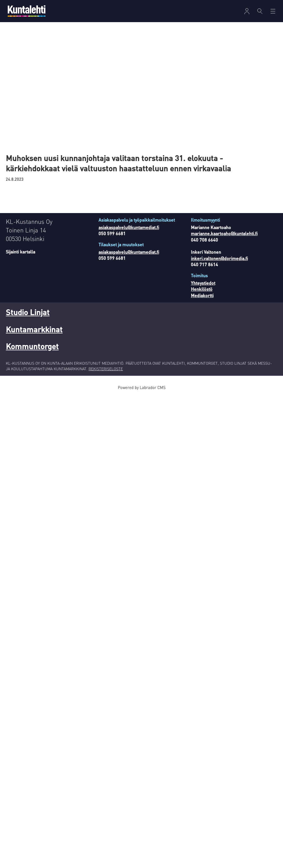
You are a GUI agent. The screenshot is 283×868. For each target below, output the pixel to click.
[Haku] (260, 11)
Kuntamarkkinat (34, 329)
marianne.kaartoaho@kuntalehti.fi (224, 233)
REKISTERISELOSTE (106, 369)
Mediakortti (202, 295)
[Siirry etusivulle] (27, 11)
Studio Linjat (28, 312)
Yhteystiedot (203, 283)
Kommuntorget (32, 346)
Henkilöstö (202, 289)
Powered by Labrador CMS (142, 387)
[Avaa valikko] (247, 11)
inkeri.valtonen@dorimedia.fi (219, 258)
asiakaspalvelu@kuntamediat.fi (129, 227)
